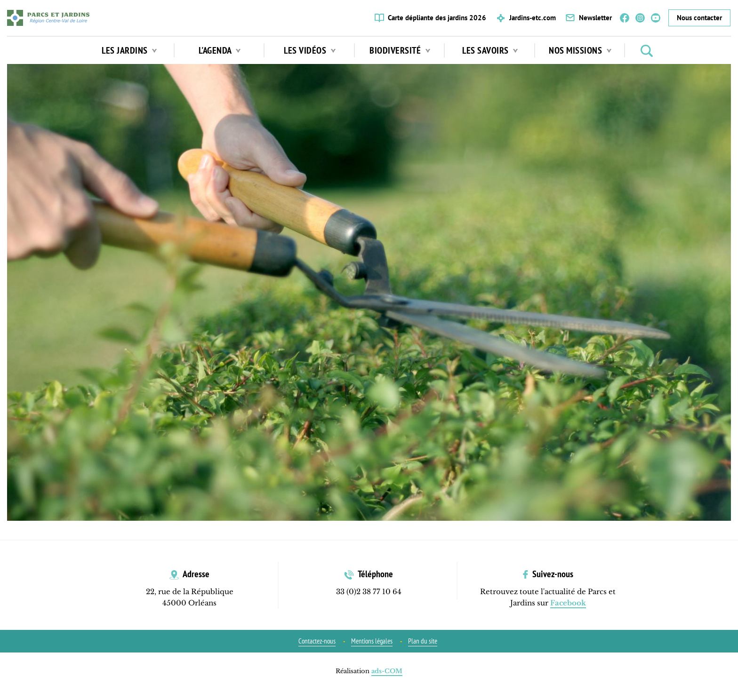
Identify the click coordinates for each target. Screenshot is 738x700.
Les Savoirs (490, 50)
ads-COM (387, 671)
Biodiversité (400, 50)
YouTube (656, 18)
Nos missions (580, 50)
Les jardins (129, 50)
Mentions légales (372, 641)
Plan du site (423, 641)
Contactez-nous (317, 641)
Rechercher (647, 51)
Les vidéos (310, 50)
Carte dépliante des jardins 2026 (437, 18)
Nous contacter (699, 18)
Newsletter (595, 18)
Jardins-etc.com (533, 18)
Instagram (640, 18)
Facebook (625, 18)
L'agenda (220, 50)
